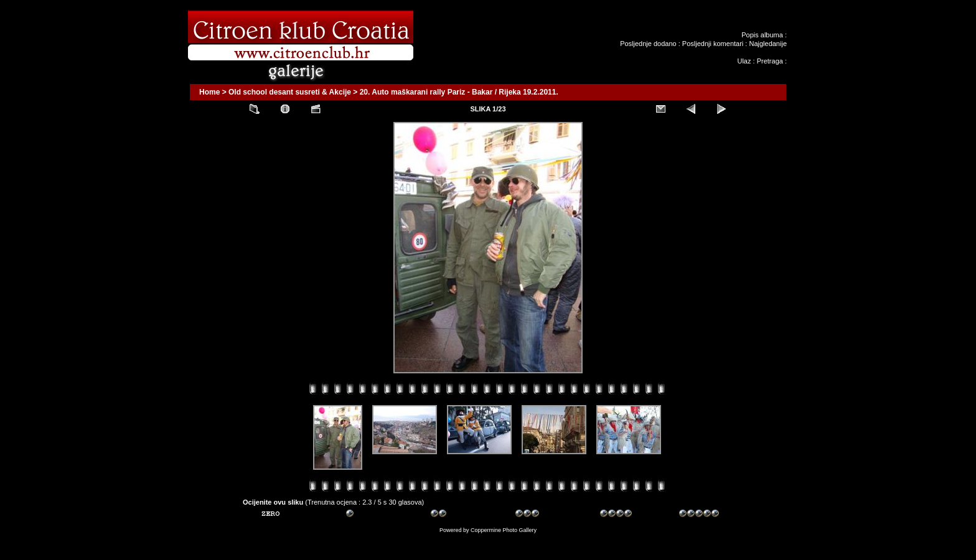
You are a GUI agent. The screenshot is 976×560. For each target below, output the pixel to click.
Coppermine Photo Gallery (504, 530)
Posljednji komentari (713, 44)
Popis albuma (762, 35)
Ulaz (744, 61)
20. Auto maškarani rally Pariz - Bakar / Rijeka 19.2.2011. (459, 92)
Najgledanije (768, 44)
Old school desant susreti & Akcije (290, 92)
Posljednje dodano (648, 44)
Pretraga (770, 61)
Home (209, 92)
